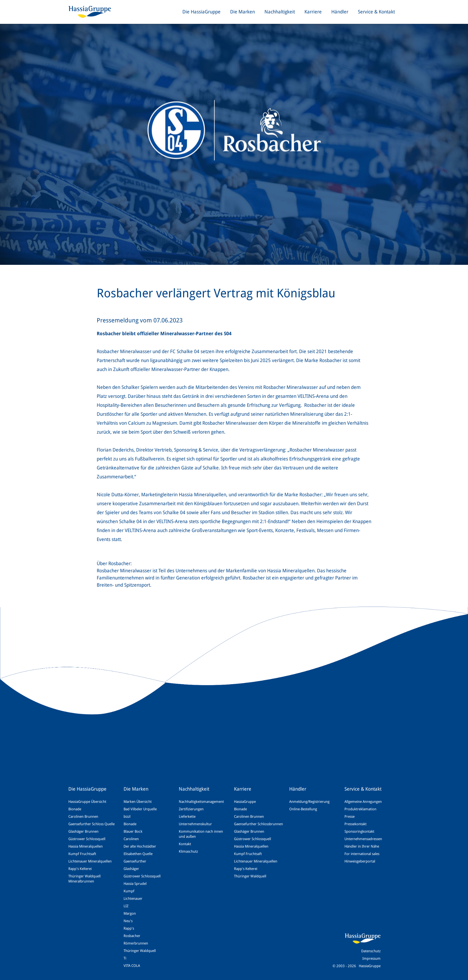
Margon (130, 913)
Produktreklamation (360, 809)
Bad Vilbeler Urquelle (140, 809)
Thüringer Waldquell (140, 951)
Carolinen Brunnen (83, 817)
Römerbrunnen (136, 943)
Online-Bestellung (303, 809)
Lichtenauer (133, 899)
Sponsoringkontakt (359, 831)
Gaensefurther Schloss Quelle (91, 824)
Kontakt (185, 844)
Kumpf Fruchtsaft (82, 854)
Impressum (371, 959)
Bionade (75, 809)
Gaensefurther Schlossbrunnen (258, 824)
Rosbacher (132, 936)
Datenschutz (371, 951)
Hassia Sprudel (135, 884)
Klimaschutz (188, 851)
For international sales (362, 854)
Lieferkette (187, 817)
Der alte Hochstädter (140, 846)
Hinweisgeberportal (360, 861)
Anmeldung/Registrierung (309, 802)
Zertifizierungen (191, 809)
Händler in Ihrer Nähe (362, 846)
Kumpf (129, 891)
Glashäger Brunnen (83, 831)
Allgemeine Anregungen (363, 802)
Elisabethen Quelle (138, 854)
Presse (350, 817)
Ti (125, 958)
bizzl (127, 817)
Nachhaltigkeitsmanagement (201, 802)
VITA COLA (132, 966)
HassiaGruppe (245, 802)
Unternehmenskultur (195, 824)
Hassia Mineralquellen (86, 846)
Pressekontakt (355, 824)
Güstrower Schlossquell (87, 839)
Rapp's (129, 928)
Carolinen (131, 839)
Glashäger (131, 869)
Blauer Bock (133, 831)
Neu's (128, 921)
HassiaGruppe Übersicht (87, 802)
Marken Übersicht (138, 802)
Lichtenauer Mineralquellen (90, 861)
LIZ (126, 906)
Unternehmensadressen (363, 839)
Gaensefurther (135, 861)
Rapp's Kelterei (80, 869)
